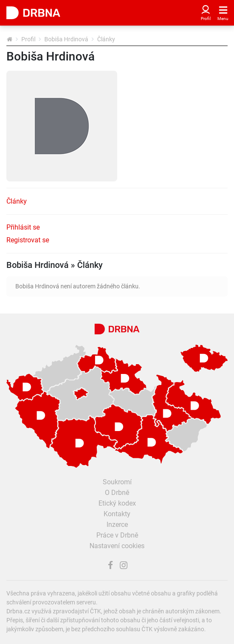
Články (17, 201)
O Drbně (117, 493)
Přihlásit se (23, 227)
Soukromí (117, 482)
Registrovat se (28, 240)
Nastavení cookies (117, 546)
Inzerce (117, 525)
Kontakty (117, 514)
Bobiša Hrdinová (66, 39)
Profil (28, 39)
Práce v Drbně (117, 535)
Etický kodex (117, 503)
